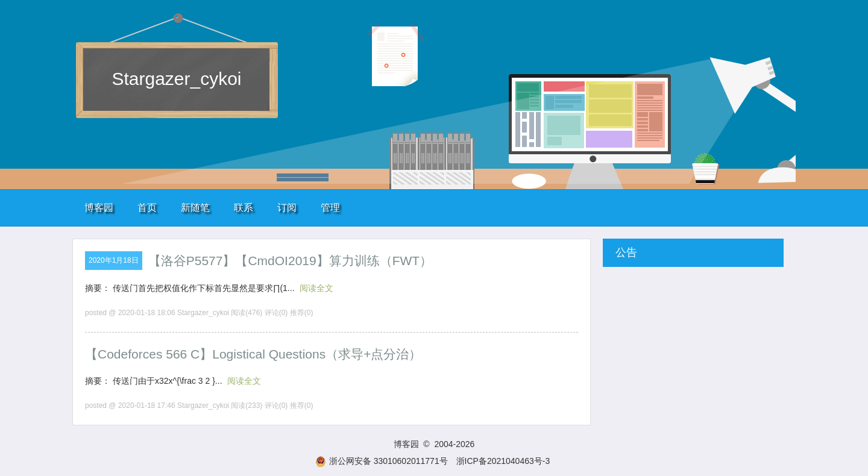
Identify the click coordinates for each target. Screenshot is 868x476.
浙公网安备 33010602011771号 (382, 461)
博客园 (99, 208)
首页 (147, 208)
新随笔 (195, 208)
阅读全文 (316, 288)
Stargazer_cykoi (176, 79)
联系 (244, 208)
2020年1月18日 (114, 260)
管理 (330, 208)
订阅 (287, 208)
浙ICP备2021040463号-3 (503, 461)
